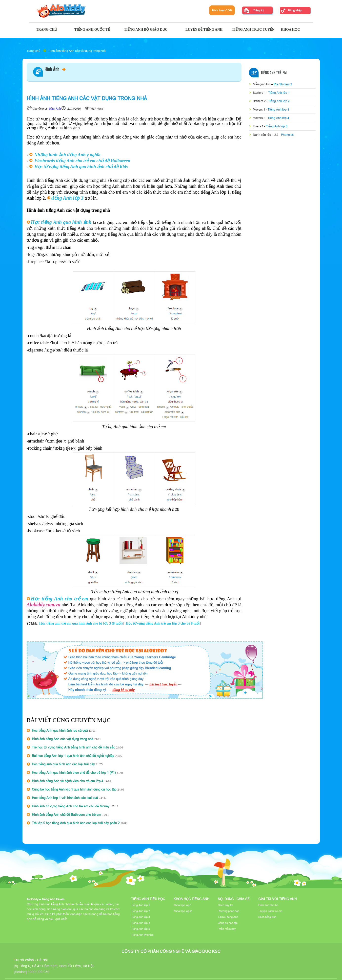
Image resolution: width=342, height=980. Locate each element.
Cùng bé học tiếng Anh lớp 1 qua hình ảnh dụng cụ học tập (74, 789)
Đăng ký (259, 10)
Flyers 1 (259, 126)
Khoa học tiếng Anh (191, 899)
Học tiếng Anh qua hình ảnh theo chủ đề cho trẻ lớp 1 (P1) (74, 772)
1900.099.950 (39, 972)
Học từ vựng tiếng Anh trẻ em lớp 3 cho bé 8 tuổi (163, 623)
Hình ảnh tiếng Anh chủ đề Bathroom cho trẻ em (66, 815)
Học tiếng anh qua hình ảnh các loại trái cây (63, 764)
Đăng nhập (295, 10)
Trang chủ (33, 51)
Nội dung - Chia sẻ (234, 899)
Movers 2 (259, 118)
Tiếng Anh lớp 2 (279, 101)
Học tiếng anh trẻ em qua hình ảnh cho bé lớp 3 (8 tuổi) (81, 623)
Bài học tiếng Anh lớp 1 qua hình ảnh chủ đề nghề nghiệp (73, 756)
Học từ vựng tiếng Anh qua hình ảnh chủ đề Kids (81, 167)
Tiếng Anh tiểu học (148, 899)
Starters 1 (260, 93)
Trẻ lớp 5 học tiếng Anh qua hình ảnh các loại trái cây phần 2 (76, 823)
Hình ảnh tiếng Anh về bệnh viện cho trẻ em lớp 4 (68, 781)
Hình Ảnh (55, 70)
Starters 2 (260, 101)
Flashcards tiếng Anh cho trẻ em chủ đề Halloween (82, 161)
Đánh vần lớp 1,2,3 (266, 135)
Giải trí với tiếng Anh (277, 899)
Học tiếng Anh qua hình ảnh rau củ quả (60, 730)
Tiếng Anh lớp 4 (278, 118)
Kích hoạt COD (222, 10)
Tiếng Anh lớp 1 (279, 93)
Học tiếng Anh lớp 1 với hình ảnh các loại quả (65, 798)
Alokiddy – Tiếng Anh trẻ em (46, 899)
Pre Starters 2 (283, 84)
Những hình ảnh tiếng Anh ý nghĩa (67, 155)
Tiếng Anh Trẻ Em (274, 73)
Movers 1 (259, 109)
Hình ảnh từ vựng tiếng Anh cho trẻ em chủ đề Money (71, 806)
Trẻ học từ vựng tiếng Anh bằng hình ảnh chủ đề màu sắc (73, 747)
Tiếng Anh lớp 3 (278, 109)
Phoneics (287, 135)
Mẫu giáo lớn (262, 84)
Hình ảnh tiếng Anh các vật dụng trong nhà (77, 51)
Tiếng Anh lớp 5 (277, 126)
